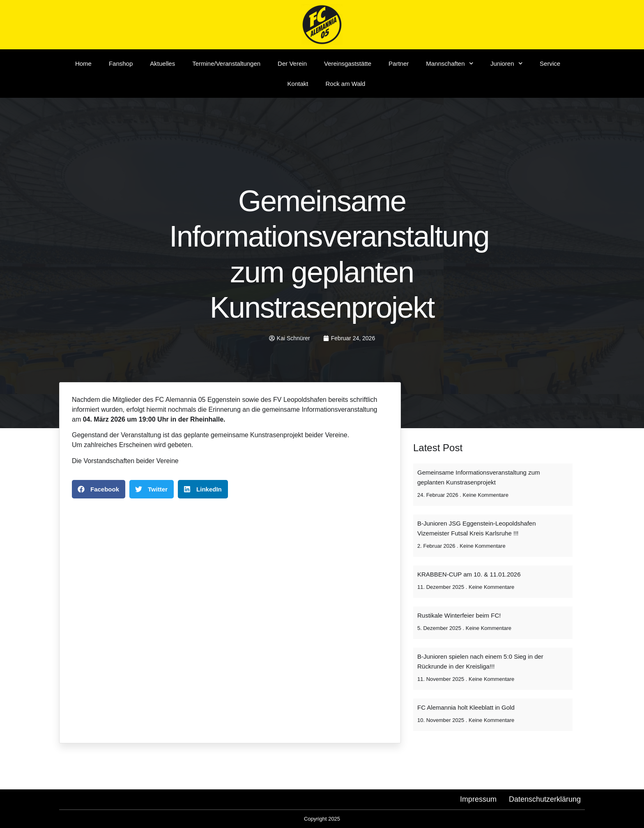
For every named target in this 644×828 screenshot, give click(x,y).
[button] (99, 489)
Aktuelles (162, 63)
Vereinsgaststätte (348, 63)
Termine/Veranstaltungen (226, 63)
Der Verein (292, 63)
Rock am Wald (345, 84)
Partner (399, 63)
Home (83, 63)
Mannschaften (450, 63)
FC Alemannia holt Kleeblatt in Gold (466, 707)
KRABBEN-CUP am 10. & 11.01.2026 (469, 574)
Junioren (506, 63)
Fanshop (121, 63)
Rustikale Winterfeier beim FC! (459, 615)
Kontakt (298, 84)
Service (550, 63)
